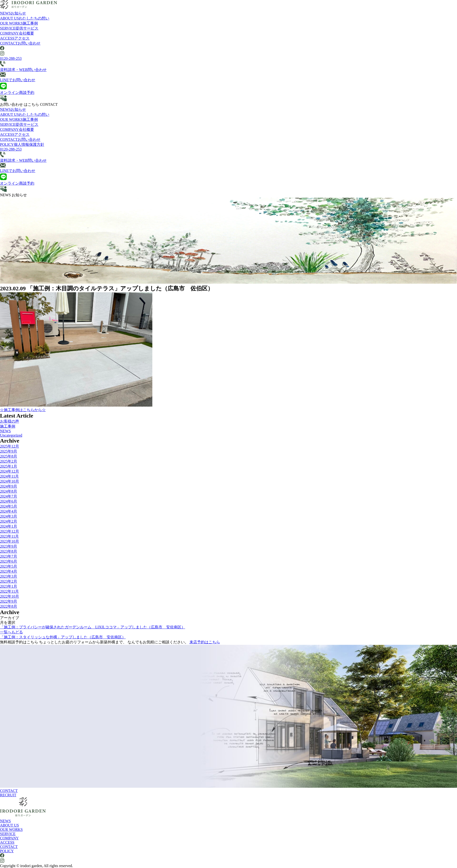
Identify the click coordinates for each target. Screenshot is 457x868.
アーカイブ (10, 618)
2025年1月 (9, 466)
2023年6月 (9, 561)
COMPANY (17, 33)
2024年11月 (9, 476)
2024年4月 (9, 511)
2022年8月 (9, 606)
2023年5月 (9, 566)
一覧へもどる (11, 632)
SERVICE (19, 28)
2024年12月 (10, 471)
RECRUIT (8, 795)
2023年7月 (9, 556)
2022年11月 (9, 591)
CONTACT (20, 43)
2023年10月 (10, 541)
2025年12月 (10, 446)
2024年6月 (9, 501)
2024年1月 (9, 526)
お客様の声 (10, 421)
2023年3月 (9, 576)
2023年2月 (9, 581)
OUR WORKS (19, 23)
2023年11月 (9, 536)
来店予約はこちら (205, 642)
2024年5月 (9, 506)
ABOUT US (25, 18)
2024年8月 (9, 491)
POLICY (22, 144)
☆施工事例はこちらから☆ (23, 410)
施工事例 (8, 426)
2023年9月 (9, 546)
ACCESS (15, 38)
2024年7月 (9, 496)
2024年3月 (9, 516)
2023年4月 (9, 571)
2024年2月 (9, 521)
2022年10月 (10, 596)
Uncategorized (11, 435)
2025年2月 (9, 461)
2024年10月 (10, 481)
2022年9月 (9, 601)
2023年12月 (10, 531)
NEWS (13, 13)
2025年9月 (9, 451)
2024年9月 (9, 486)
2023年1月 (9, 586)
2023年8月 (9, 551)
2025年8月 (9, 456)
